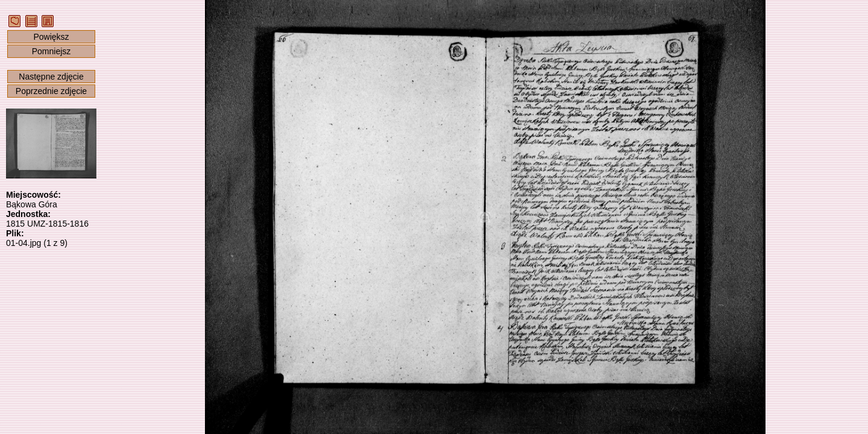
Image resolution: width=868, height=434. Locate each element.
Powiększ (51, 37)
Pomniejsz (52, 51)
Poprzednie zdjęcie (51, 91)
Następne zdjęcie (51, 77)
